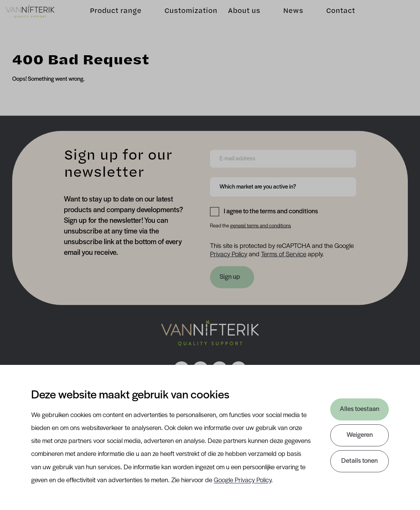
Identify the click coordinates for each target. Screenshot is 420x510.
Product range (109, 17)
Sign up (230, 277)
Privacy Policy (229, 254)
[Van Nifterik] (37, 17)
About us (238, 17)
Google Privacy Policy (243, 480)
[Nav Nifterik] (210, 333)
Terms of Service (284, 254)
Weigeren (360, 435)
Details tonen (360, 461)
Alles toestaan (360, 409)
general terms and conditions (261, 226)
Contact (334, 17)
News (287, 17)
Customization (184, 17)
